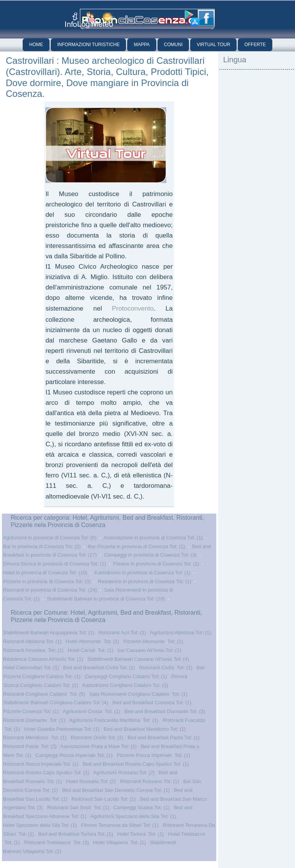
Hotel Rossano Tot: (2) (91, 781)
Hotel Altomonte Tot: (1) (92, 641)
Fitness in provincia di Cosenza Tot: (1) (156, 564)
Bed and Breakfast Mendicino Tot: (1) (145, 729)
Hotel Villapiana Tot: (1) (119, 842)
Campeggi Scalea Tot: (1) (141, 807)
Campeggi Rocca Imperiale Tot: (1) (74, 755)
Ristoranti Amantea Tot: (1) (33, 650)
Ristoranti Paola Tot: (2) (30, 746)
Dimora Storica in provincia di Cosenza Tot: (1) (55, 564)
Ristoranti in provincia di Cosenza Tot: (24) (50, 590)
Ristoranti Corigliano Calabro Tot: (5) (44, 694)
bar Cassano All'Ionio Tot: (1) (149, 650)
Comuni (173, 45)
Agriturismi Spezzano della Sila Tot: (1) (133, 816)
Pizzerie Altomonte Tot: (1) (153, 641)
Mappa (142, 45)
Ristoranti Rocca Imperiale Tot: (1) (41, 764)
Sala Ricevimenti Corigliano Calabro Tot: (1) (138, 694)
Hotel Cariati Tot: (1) (90, 650)
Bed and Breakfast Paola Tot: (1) (164, 737)
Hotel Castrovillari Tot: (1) (31, 668)
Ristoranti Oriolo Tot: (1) (97, 737)
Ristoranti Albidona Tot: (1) (32, 641)
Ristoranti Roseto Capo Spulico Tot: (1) (46, 772)
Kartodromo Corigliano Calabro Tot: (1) (125, 685)
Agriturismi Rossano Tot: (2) (124, 772)
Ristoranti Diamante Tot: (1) (34, 720)
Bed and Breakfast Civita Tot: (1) (99, 668)
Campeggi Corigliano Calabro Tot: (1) (126, 676)
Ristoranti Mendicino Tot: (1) (35, 737)
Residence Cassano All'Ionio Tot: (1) (43, 659)
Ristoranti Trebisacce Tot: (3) (57, 842)
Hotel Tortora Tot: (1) (141, 834)
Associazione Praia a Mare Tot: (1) (98, 746)
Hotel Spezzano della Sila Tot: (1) (40, 825)
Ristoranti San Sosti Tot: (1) (78, 807)
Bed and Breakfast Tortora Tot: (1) (76, 834)
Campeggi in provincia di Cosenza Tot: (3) (150, 555)
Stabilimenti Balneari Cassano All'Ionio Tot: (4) (138, 659)
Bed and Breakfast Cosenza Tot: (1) (152, 703)
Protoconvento (133, 308)
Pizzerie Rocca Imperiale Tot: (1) (153, 755)
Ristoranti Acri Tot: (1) (122, 633)
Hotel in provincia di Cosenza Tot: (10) (45, 573)
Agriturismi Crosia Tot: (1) (91, 711)
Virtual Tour (213, 45)
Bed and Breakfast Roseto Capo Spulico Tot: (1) (136, 764)
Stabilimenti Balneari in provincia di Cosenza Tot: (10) (106, 599)
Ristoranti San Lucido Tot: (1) (104, 799)
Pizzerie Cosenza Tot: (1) (31, 711)
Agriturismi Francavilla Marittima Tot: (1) (114, 720)
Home (36, 45)
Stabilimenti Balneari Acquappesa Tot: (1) (49, 633)
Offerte (255, 45)
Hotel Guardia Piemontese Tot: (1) (62, 729)
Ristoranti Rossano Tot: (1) (149, 781)
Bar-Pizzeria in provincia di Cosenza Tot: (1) (137, 546)
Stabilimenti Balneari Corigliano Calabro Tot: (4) (56, 703)
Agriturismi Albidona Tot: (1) (181, 633)
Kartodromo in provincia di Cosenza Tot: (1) (143, 573)
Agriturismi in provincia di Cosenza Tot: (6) (50, 538)
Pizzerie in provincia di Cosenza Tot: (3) (47, 581)
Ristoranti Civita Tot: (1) (166, 668)
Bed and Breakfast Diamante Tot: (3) (165, 711)
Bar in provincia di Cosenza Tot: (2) (42, 546)
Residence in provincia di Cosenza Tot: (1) (145, 581)
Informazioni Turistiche (88, 45)
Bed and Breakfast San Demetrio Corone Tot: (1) (116, 790)
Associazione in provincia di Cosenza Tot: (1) (153, 538)
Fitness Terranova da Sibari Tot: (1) (120, 825)
